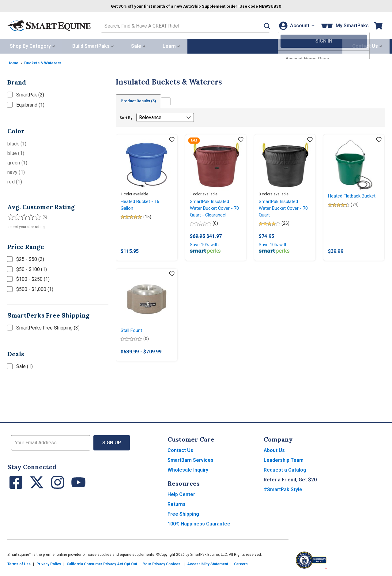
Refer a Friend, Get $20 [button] (290, 480)
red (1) (15, 181)
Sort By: (126, 117)
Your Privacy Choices (162, 564)
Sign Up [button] (112, 443)
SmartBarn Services (190, 460)
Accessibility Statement (208, 564)
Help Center (181, 495)
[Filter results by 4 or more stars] (29, 216)
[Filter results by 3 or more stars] (23, 216)
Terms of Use (19, 564)
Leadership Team (284, 460)
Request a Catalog (285, 470)
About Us (274, 451)
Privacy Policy (49, 564)
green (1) (17, 162)
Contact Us (180, 451)
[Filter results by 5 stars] (35, 216)
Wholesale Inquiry (188, 470)
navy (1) (16, 171)
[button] (258, 25)
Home (13, 62)
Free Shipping (183, 514)
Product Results (141, 100)
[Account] (295, 25)
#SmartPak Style (283, 490)
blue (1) (16, 152)
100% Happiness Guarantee (199, 524)
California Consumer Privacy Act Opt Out (102, 564)
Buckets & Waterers (45, 62)
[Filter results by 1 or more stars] (10, 216)
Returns (177, 504)
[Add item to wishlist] (172, 139)
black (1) (17, 143)
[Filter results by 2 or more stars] (17, 216)
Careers (241, 564)
